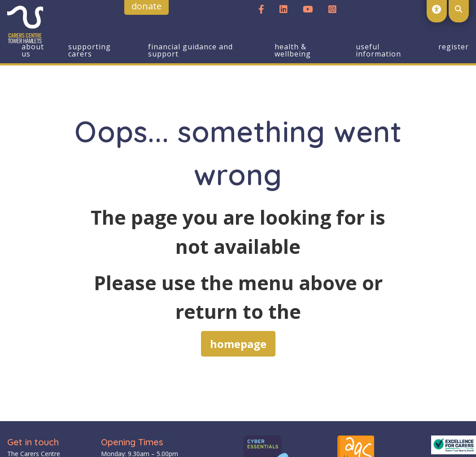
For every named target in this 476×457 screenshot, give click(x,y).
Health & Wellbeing (293, 50)
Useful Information (378, 50)
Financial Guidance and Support (190, 50)
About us (33, 50)
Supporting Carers (90, 50)
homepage (238, 344)
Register (454, 47)
